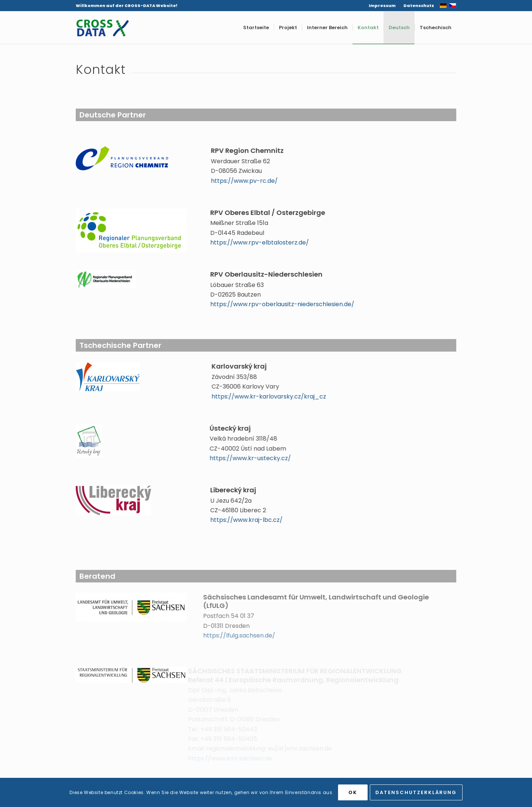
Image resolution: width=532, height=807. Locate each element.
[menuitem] (382, 6)
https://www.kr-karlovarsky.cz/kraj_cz (263, 396)
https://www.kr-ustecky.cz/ (238, 458)
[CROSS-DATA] (102, 28)
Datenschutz (419, 6)
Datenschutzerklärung (416, 792)
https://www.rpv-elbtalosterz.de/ (260, 242)
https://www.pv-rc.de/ (246, 181)
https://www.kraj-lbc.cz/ (246, 520)
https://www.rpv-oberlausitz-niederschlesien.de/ (282, 304)
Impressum (382, 6)
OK (353, 792)
